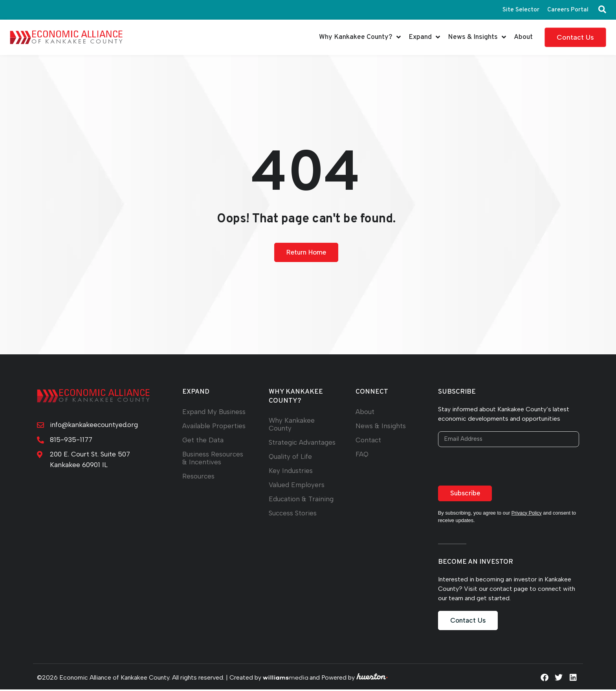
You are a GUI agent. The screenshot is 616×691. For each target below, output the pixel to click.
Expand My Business (215, 412)
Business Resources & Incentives (214, 458)
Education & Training (302, 507)
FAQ (362, 454)
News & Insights (477, 37)
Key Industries (291, 479)
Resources (199, 476)
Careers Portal (568, 10)
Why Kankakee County (292, 424)
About (523, 37)
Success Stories (294, 521)
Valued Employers (297, 493)
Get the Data (203, 440)
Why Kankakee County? (360, 37)
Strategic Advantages (287, 446)
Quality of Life (291, 465)
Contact (368, 440)
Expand (424, 37)
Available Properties (214, 426)
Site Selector (520, 10)
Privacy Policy (527, 514)
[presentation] (498, 467)
